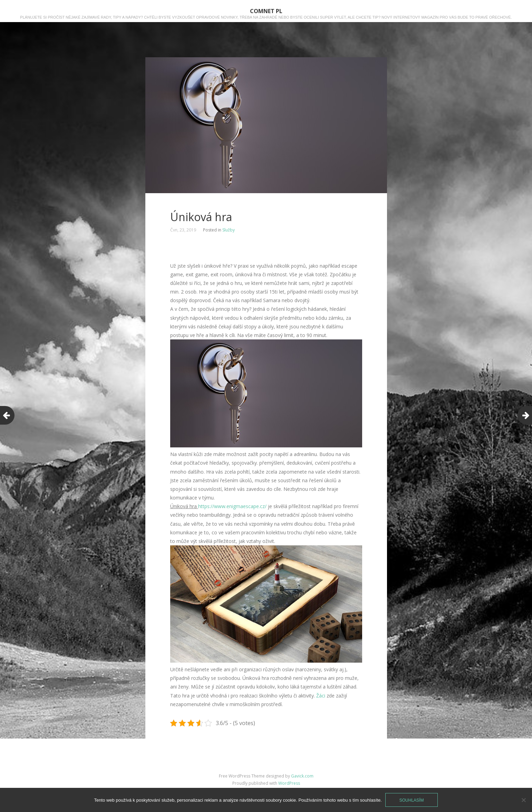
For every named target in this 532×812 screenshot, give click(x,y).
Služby (229, 230)
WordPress (289, 783)
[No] (523, 800)
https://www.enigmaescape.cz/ (232, 506)
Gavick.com (302, 776)
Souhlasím (412, 800)
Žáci (320, 696)
